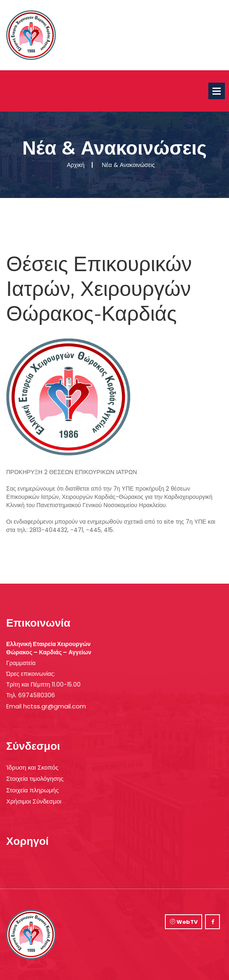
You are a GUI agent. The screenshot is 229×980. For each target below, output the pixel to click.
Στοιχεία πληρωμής (32, 790)
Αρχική (76, 165)
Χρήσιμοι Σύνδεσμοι (34, 801)
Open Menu (217, 91)
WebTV (184, 922)
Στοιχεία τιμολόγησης (35, 779)
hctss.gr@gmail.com (55, 706)
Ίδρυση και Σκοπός (32, 767)
